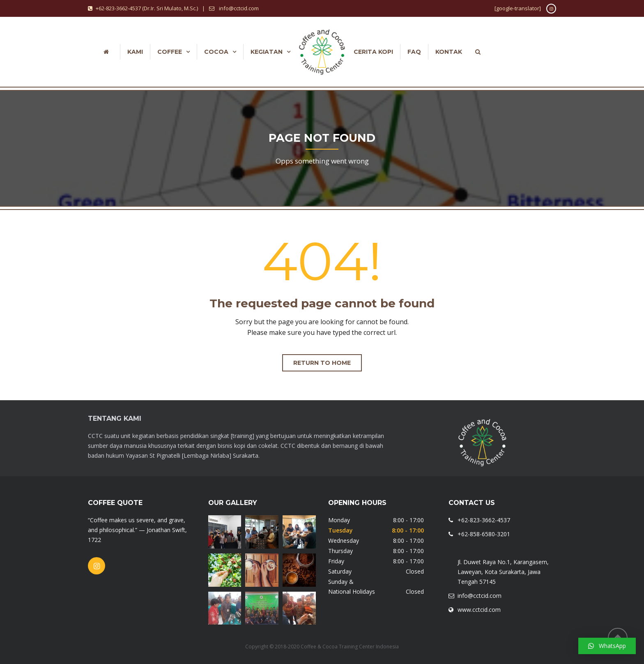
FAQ (414, 52)
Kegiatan (267, 52)
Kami (135, 52)
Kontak (449, 52)
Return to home (322, 363)
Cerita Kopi (373, 52)
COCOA (216, 52)
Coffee (170, 52)
